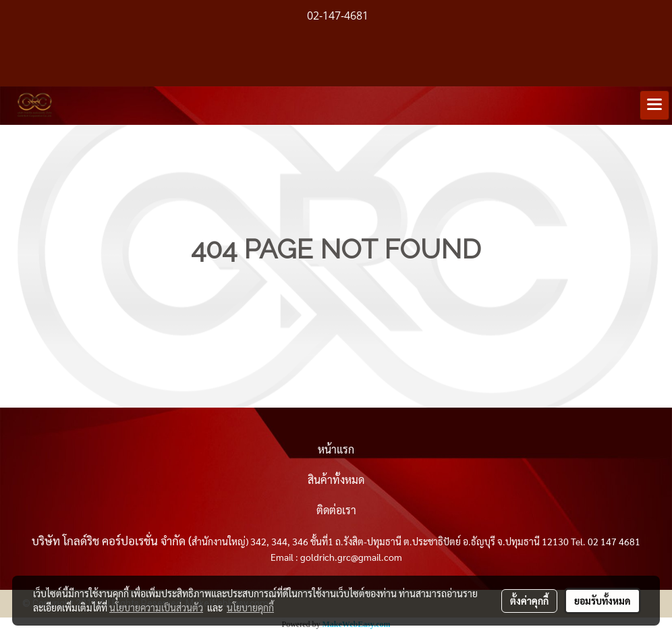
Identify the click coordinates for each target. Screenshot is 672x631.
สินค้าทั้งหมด (336, 479)
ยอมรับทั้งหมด (603, 601)
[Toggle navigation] (654, 105)
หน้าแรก (336, 449)
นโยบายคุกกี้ (250, 607)
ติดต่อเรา (336, 510)
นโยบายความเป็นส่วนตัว (156, 607)
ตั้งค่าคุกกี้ (529, 601)
